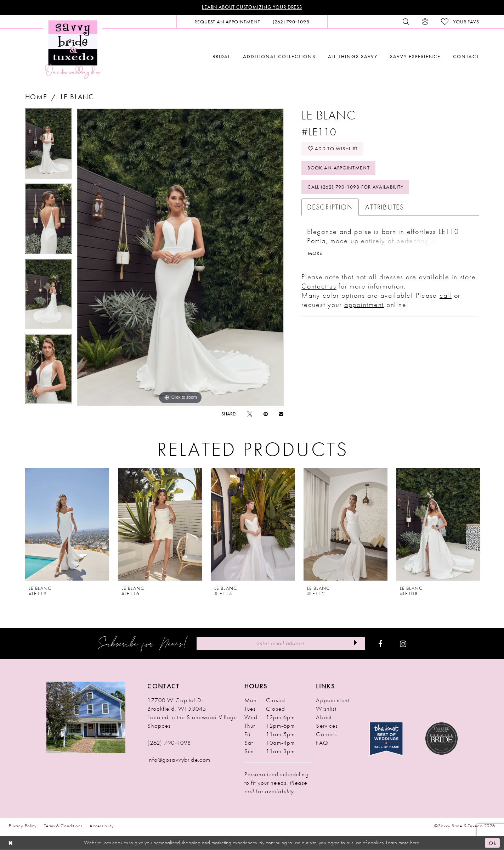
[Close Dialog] (11, 843)
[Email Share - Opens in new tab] (281, 414)
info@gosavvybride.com (179, 760)
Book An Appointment (339, 168)
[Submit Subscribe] (355, 644)
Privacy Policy (23, 826)
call (446, 296)
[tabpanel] (49, 146)
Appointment (332, 700)
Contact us (319, 287)
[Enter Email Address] (281, 644)
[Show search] (406, 22)
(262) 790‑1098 (169, 743)
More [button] (315, 254)
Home (36, 97)
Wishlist (326, 709)
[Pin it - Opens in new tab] (266, 414)
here (415, 843)
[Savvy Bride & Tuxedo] (73, 49)
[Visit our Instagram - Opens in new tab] (403, 644)
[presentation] (67, 524)
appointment (364, 305)
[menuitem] (227, 22)
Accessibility (102, 826)
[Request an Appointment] (227, 22)
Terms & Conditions (63, 826)
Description (330, 208)
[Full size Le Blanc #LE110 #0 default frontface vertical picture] (180, 257)
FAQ (322, 743)
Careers (326, 734)
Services (327, 726)
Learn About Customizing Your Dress (252, 7)
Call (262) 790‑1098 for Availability (356, 188)
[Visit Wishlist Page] (460, 22)
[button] (425, 22)
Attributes (385, 208)
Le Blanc (77, 97)
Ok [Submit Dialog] (492, 843)
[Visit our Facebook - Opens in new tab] (380, 644)
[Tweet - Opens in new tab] (250, 414)
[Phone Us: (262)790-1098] (291, 22)
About (324, 717)
